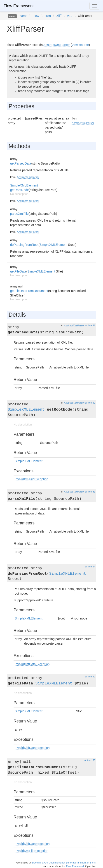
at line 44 (90, 567)
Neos (24, 16)
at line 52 (90, 403)
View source (80, 45)
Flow (36, 16)
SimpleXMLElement (24, 185)
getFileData (18, 271)
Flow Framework (19, 6)
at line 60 (90, 677)
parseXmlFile (19, 214)
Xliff (59, 16)
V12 (70, 16)
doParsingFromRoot (24, 245)
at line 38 (90, 325)
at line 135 (90, 760)
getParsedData (21, 163)
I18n (48, 16)
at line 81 (90, 492)
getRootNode (20, 190)
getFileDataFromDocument (29, 291)
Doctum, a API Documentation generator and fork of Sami (64, 863)
